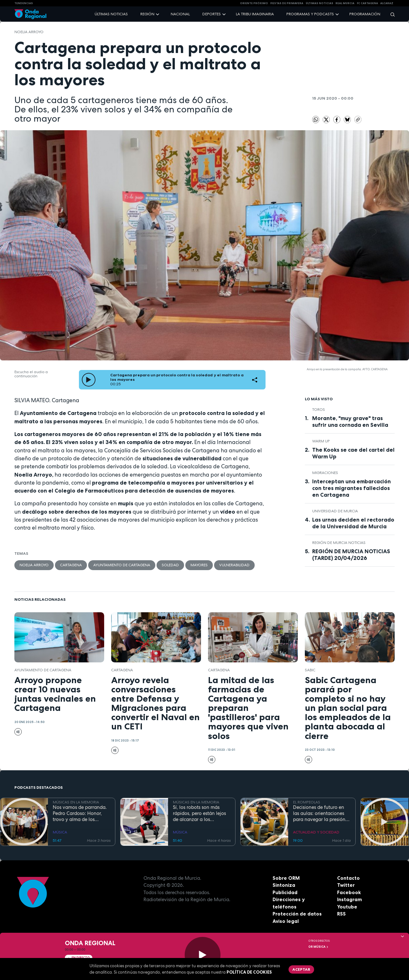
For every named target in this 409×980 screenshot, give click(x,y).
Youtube (347, 907)
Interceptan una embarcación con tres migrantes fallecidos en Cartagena (351, 488)
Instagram (350, 899)
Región (147, 14)
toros (319, 410)
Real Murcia (345, 3)
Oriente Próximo (254, 3)
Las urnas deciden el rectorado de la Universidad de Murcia (353, 523)
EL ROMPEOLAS (307, 802)
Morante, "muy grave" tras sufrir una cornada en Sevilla (350, 422)
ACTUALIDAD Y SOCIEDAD (316, 832)
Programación (365, 14)
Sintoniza (284, 885)
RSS (341, 914)
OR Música (319, 947)
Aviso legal (286, 921)
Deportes (212, 14)
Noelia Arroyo (29, 32)
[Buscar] (390, 14)
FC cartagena (367, 3)
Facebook (349, 892)
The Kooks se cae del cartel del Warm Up (353, 453)
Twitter (346, 885)
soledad (170, 565)
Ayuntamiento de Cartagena (122, 565)
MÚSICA (60, 832)
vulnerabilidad (234, 565)
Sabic (310, 670)
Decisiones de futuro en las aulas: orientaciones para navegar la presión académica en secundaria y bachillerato (321, 813)
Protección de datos (297, 914)
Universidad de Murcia (335, 511)
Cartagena (71, 565)
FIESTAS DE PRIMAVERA (287, 3)
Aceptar (301, 969)
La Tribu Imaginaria (255, 14)
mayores (199, 565)
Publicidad (285, 892)
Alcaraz (387, 3)
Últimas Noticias (320, 3)
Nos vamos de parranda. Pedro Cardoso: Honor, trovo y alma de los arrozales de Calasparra (80, 813)
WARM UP (321, 441)
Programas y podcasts (310, 14)
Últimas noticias (111, 14)
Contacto (348, 878)
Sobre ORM (286, 878)
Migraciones (325, 473)
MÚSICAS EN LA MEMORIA (76, 802)
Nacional (180, 14)
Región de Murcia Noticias (339, 543)
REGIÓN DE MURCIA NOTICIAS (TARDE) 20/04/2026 (351, 555)
